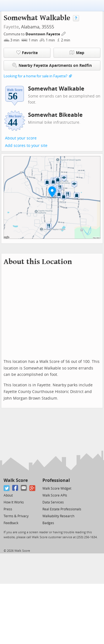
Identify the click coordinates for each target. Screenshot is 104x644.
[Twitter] (7, 488)
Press (8, 509)
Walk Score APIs (55, 495)
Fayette (11, 27)
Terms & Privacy (16, 516)
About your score (21, 138)
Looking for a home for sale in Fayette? (35, 76)
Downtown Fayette (43, 34)
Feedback (11, 523)
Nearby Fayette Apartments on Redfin (52, 65)
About (8, 495)
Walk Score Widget (57, 489)
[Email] (24, 488)
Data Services (53, 502)
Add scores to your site (26, 146)
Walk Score (16, 480)
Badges (48, 523)
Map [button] (77, 53)
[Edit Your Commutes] (64, 33)
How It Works (14, 502)
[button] (52, 192)
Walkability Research (58, 516)
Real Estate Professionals (62, 509)
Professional (56, 480)
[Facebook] (15, 488)
